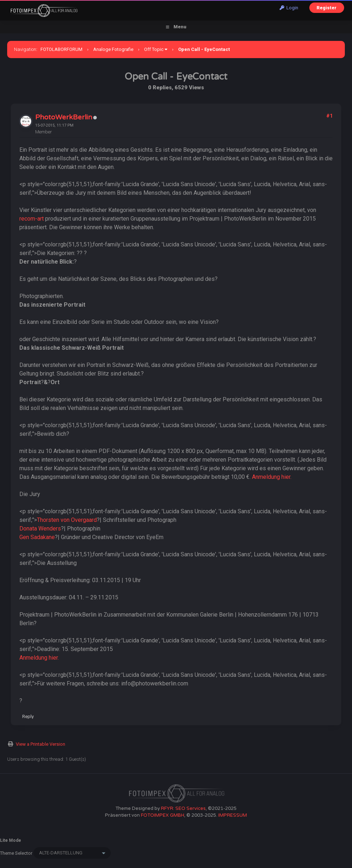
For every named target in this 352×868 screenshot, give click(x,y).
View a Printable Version (41, 744)
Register (327, 8)
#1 (329, 116)
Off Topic (154, 49)
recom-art (32, 219)
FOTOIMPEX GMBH (163, 815)
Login (289, 8)
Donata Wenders (40, 529)
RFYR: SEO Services (183, 808)
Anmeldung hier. (39, 658)
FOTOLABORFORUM (61, 49)
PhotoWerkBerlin (64, 117)
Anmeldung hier (271, 477)
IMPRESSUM (233, 815)
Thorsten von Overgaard (67, 520)
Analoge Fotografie (113, 49)
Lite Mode (11, 840)
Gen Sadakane (37, 537)
